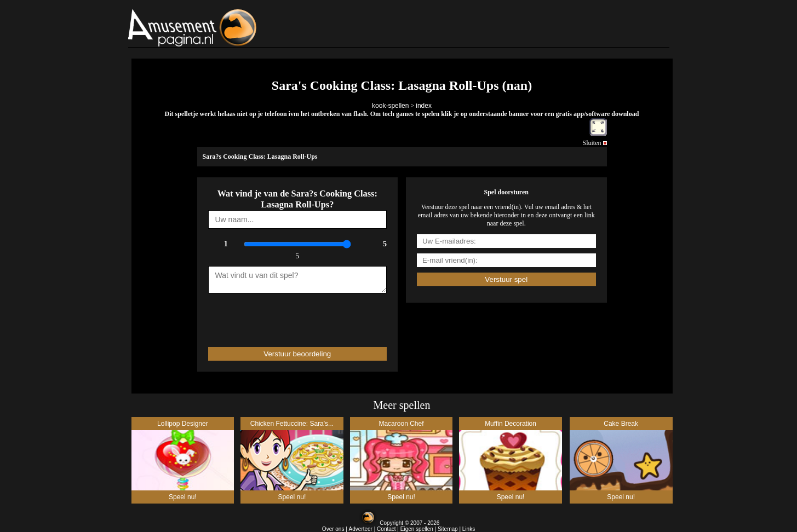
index (424, 106)
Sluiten (594, 143)
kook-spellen (390, 106)
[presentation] (272, 315)
